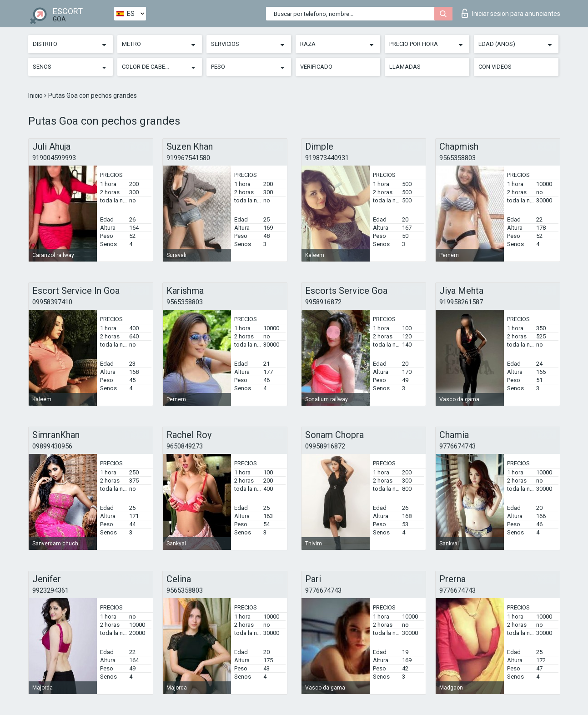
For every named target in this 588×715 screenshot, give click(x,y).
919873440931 (327, 158)
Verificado (316, 67)
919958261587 (461, 302)
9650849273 (185, 446)
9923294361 (50, 590)
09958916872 (325, 446)
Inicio (36, 96)
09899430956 (52, 446)
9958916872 (323, 302)
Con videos (495, 67)
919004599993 (54, 158)
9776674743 (457, 446)
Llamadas (405, 67)
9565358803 (457, 158)
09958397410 (52, 302)
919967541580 (188, 158)
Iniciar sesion (511, 13)
